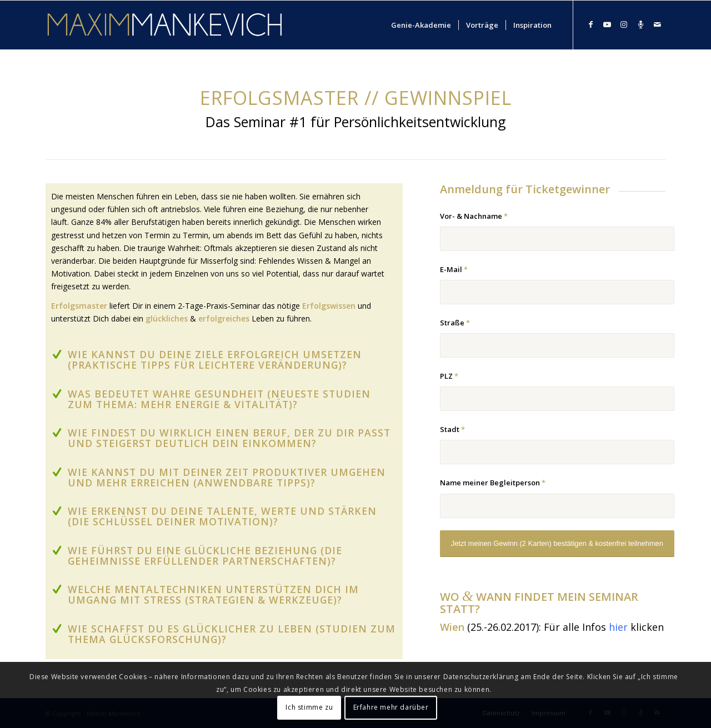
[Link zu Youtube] (607, 24)
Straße (455, 323)
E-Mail (454, 269)
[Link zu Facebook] (590, 24)
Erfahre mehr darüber (391, 707)
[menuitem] (421, 25)
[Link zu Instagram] (624, 24)
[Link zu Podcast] (640, 24)
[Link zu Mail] (657, 24)
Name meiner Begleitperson (493, 483)
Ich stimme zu (309, 707)
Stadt (452, 429)
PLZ (449, 376)
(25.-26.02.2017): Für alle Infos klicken (552, 627)
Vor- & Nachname (474, 216)
